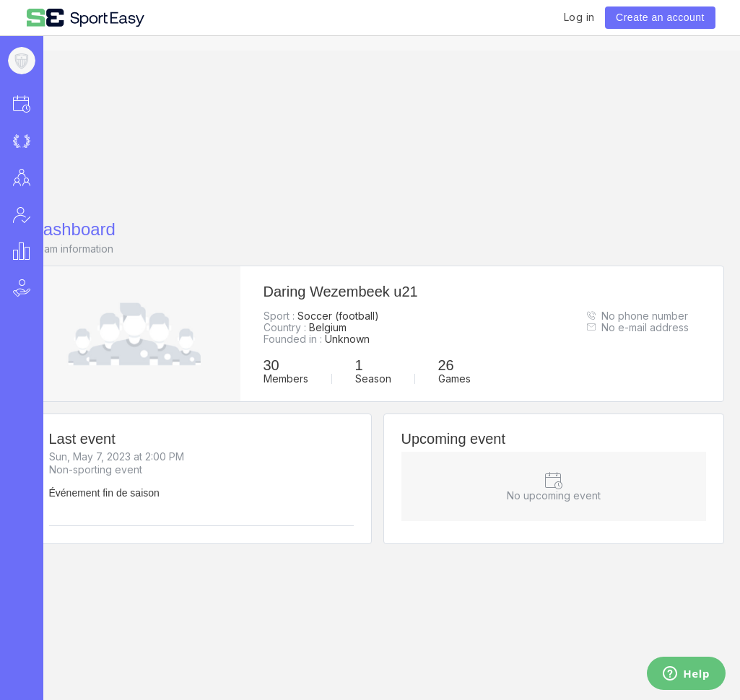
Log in (579, 17)
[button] (41, 104)
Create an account (660, 17)
